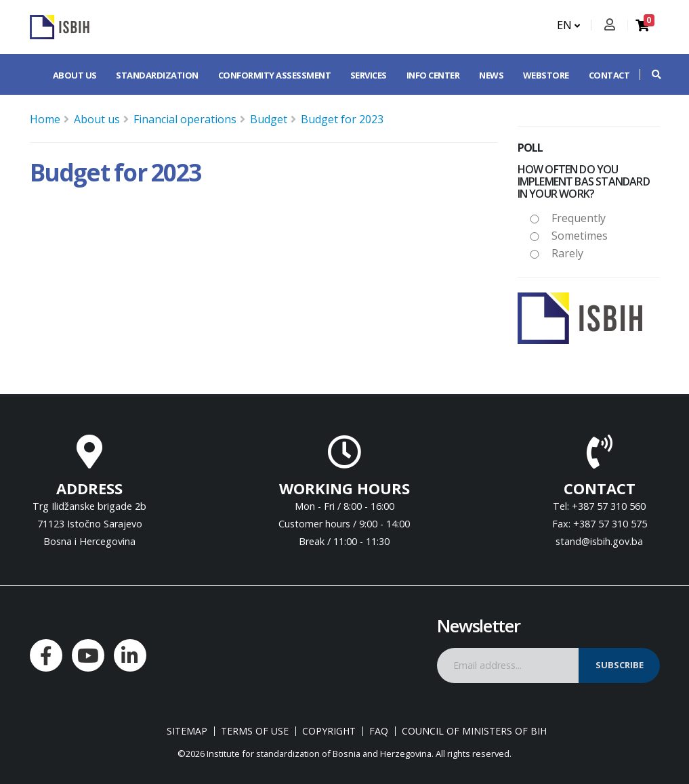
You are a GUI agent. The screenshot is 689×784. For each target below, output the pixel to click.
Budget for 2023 (342, 119)
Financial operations (185, 119)
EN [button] (568, 25)
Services (369, 75)
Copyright (329, 731)
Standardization (157, 75)
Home (45, 119)
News (491, 75)
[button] (650, 74)
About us (75, 75)
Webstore (546, 75)
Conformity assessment (275, 75)
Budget (269, 119)
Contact (609, 75)
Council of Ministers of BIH (474, 731)
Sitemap (187, 731)
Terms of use (255, 731)
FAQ (379, 731)
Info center (433, 75)
